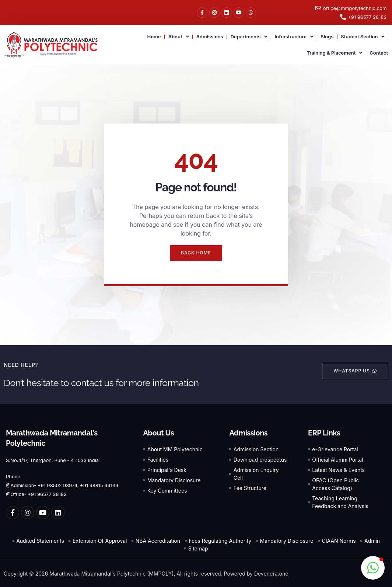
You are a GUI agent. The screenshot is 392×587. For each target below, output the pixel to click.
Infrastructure (294, 37)
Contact (379, 53)
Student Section (363, 37)
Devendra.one (271, 574)
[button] (373, 568)
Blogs (327, 37)
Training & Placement (334, 53)
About (178, 37)
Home (154, 37)
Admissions (210, 37)
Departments (249, 37)
